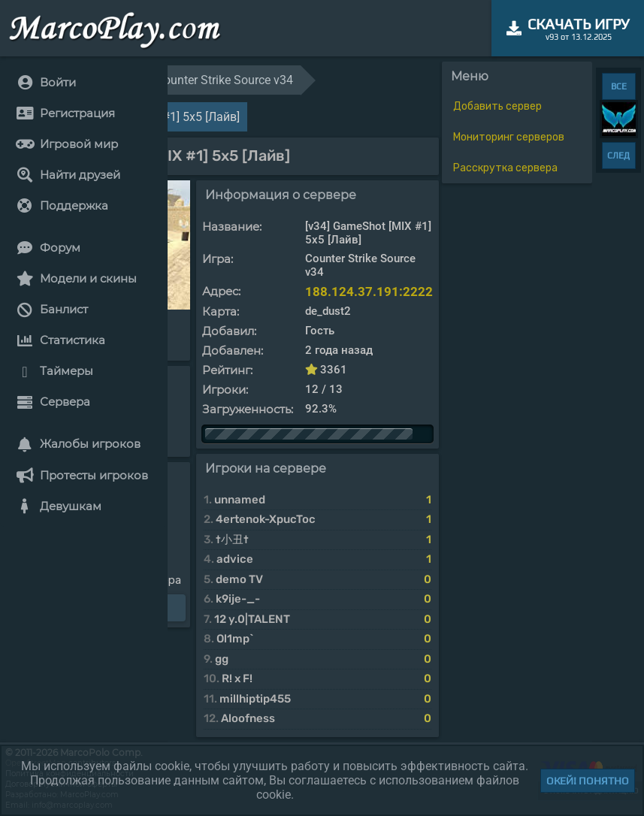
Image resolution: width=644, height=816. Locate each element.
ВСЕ (619, 86)
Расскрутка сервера (505, 168)
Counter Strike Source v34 (225, 80)
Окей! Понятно (588, 781)
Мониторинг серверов (509, 137)
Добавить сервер (497, 106)
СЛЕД (618, 156)
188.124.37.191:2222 (369, 292)
